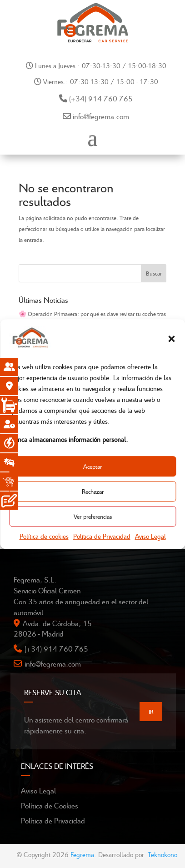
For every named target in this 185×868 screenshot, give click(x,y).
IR (151, 712)
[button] (171, 339)
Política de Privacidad (102, 537)
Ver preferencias (93, 516)
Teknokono (162, 854)
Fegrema (82, 854)
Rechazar (93, 491)
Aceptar (92, 466)
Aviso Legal (150, 537)
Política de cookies (44, 537)
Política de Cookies (50, 805)
